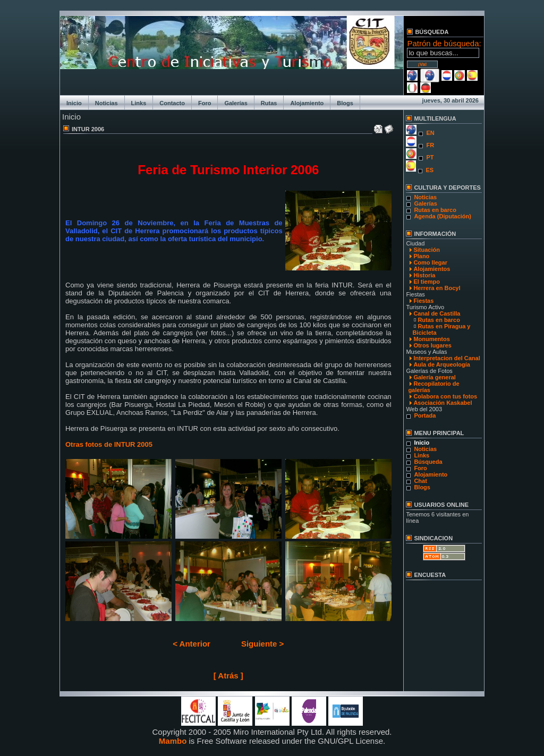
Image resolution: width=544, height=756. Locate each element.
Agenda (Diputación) (443, 216)
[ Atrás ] (228, 676)
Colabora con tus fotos (445, 396)
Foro (205, 103)
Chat (420, 481)
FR (430, 145)
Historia (424, 275)
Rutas (269, 103)
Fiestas (423, 301)
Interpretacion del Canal (447, 358)
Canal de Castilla (437, 313)
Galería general (435, 377)
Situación (427, 250)
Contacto (172, 103)
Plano (421, 256)
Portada (425, 415)
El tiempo (427, 282)
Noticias (107, 103)
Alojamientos (432, 269)
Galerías (236, 103)
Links (139, 103)
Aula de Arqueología (442, 364)
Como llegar (430, 262)
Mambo (173, 741)
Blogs (345, 103)
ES (430, 170)
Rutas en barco (435, 210)
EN (430, 133)
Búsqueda (428, 462)
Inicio (74, 103)
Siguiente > (262, 644)
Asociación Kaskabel (443, 403)
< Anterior (192, 644)
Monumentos (431, 339)
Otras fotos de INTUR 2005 (109, 444)
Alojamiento (307, 103)
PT (430, 157)
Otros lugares (432, 345)
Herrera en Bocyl (437, 288)
